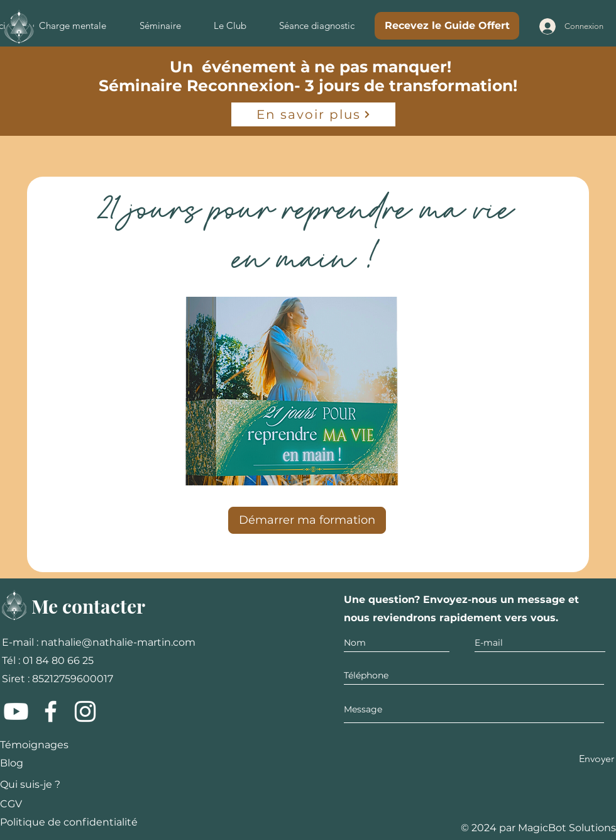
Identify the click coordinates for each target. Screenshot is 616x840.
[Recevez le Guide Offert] (447, 26)
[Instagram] (85, 711)
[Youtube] (16, 711)
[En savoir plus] (313, 114)
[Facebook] (51, 711)
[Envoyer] (597, 759)
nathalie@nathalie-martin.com (118, 642)
